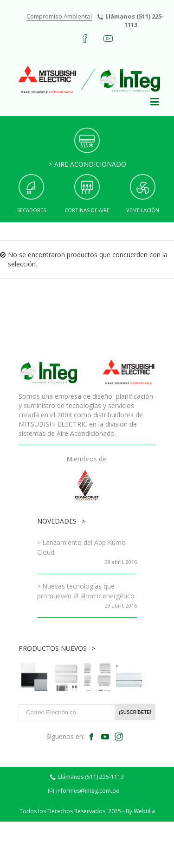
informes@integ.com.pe (84, 791)
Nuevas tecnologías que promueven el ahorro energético (86, 591)
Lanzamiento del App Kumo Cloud (81, 547)
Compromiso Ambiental (59, 16)
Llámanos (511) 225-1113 (131, 20)
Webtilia (144, 811)
